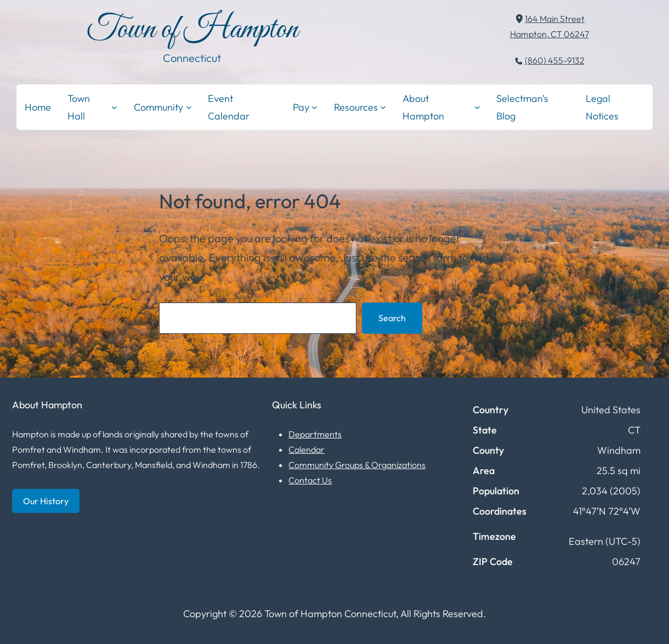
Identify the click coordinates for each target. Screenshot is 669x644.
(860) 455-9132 (555, 60)
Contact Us (310, 480)
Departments (315, 434)
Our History (46, 501)
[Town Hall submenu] (114, 107)
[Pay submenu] (314, 107)
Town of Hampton (192, 30)
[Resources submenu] (383, 107)
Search (392, 318)
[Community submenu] (189, 107)
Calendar (307, 449)
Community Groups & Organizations (357, 465)
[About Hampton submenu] (477, 107)
